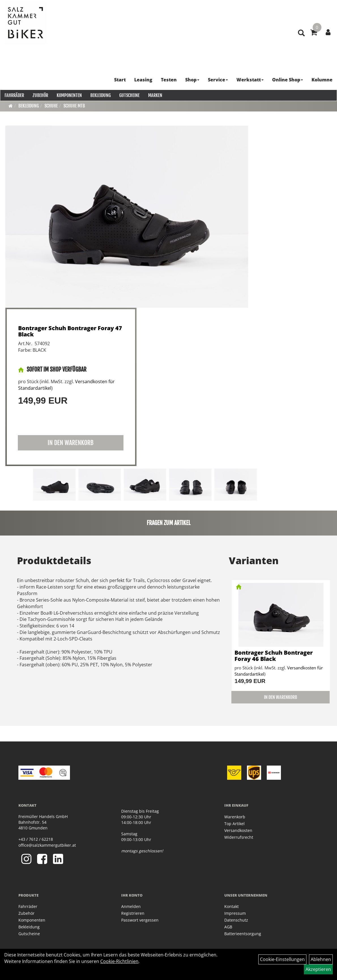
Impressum (235, 913)
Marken (155, 95)
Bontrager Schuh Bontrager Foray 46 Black (274, 656)
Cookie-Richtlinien (119, 961)
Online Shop (288, 79)
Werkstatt (250, 79)
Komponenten (69, 95)
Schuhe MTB (74, 106)
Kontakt (232, 906)
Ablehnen (321, 959)
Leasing (144, 79)
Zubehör (40, 95)
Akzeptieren (318, 969)
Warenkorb (235, 817)
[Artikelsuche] (301, 37)
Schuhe (51, 106)
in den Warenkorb (71, 443)
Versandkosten (238, 830)
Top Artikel (234, 824)
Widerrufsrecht (239, 837)
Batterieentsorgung (243, 934)
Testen (169, 79)
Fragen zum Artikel (169, 523)
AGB (228, 927)
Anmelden (131, 906)
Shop (193, 79)
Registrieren (133, 913)
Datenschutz (236, 920)
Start (120, 79)
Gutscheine (129, 95)
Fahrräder (14, 95)
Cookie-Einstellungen (282, 959)
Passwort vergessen (140, 920)
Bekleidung (100, 95)
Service (218, 79)
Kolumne (322, 79)
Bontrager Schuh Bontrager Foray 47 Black (70, 331)
